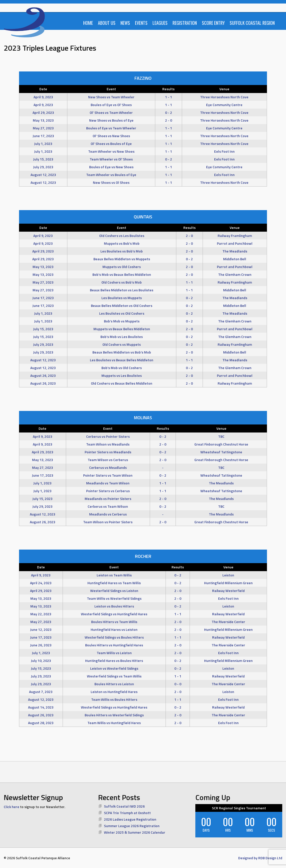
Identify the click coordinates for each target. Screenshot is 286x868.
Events (141, 23)
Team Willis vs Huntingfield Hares (114, 723)
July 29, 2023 (43, 167)
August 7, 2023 (41, 692)
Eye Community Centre (224, 105)
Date (43, 89)
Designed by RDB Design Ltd (260, 858)
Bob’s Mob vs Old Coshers (122, 368)
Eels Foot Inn (224, 151)
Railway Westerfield (228, 591)
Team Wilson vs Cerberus (108, 460)
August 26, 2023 (43, 375)
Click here (12, 807)
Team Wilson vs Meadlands (108, 444)
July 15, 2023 (43, 159)
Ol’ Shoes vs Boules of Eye (111, 144)
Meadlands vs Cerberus (108, 514)
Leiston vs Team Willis (114, 575)
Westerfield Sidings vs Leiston (114, 591)
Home (88, 23)
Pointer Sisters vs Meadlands (108, 452)
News (125, 23)
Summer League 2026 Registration (132, 826)
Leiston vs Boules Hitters (114, 606)
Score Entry (213, 23)
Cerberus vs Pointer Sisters (108, 436)
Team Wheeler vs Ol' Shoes (111, 159)
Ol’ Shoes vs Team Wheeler (111, 112)
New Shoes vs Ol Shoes (111, 182)
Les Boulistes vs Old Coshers (122, 313)
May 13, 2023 (43, 120)
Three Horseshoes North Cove (224, 97)
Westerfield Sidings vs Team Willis (114, 676)
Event (111, 89)
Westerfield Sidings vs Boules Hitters (114, 637)
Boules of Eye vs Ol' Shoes (111, 105)
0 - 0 (178, 684)
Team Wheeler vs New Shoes (111, 151)
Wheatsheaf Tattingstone (221, 452)
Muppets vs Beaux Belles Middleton (122, 329)
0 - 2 (169, 112)
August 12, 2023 (43, 175)
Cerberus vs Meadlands (108, 467)
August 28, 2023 (41, 723)
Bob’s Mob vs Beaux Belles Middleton (122, 274)
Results (168, 89)
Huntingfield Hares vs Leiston (114, 629)
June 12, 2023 (41, 629)
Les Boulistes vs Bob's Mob (122, 251)
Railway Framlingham (235, 236)
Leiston (228, 575)
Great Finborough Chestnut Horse (221, 444)
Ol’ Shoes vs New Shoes (111, 136)
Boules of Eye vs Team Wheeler (111, 128)
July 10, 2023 (41, 661)
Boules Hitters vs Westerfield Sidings (114, 715)
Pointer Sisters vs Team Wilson (108, 475)
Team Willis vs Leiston (114, 653)
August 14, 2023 (41, 707)
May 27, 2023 (43, 128)
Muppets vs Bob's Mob (122, 243)
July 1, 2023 (43, 144)
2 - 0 (169, 120)
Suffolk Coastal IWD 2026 (124, 806)
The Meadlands (235, 251)
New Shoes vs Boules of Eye (111, 120)
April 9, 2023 (43, 97)
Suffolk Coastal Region (252, 23)
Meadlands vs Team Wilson (108, 483)
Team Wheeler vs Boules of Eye (111, 175)
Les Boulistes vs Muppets (122, 298)
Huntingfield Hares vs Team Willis (114, 583)
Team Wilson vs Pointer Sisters (108, 522)
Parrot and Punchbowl (235, 243)
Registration (185, 23)
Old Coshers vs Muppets (122, 344)
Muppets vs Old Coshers (122, 267)
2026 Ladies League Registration (130, 819)
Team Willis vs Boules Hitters (114, 699)
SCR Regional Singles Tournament (239, 808)
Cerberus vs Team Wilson (108, 506)
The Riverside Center (228, 622)
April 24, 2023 (41, 583)
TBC (221, 436)
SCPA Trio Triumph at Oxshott (127, 813)
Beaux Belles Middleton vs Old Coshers (122, 306)
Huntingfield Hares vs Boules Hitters (114, 661)
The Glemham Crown (235, 274)
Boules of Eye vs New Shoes (111, 167)
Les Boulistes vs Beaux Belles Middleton (122, 360)
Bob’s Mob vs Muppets (122, 321)
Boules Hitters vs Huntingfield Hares (114, 645)
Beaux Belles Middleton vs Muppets (122, 259)
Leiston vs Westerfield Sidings (114, 668)
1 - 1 (169, 97)
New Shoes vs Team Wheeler (111, 97)
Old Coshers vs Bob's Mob (122, 282)
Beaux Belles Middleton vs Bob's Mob (122, 352)
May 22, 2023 (41, 614)
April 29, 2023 (43, 112)
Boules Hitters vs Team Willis (114, 622)
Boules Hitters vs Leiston (114, 684)
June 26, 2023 (41, 645)
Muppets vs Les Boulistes (122, 375)
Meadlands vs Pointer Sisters (108, 499)
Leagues (160, 23)
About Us (107, 23)
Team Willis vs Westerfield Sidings (114, 598)
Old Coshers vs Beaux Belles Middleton (122, 383)
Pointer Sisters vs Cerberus (108, 491)
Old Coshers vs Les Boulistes (122, 236)
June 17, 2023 (43, 136)
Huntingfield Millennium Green (228, 583)
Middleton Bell (235, 259)
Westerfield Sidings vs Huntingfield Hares (114, 614)
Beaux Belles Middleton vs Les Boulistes (122, 290)
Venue (224, 89)
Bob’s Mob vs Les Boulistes (122, 337)
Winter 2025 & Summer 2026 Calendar (135, 832)
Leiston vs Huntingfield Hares (114, 692)
